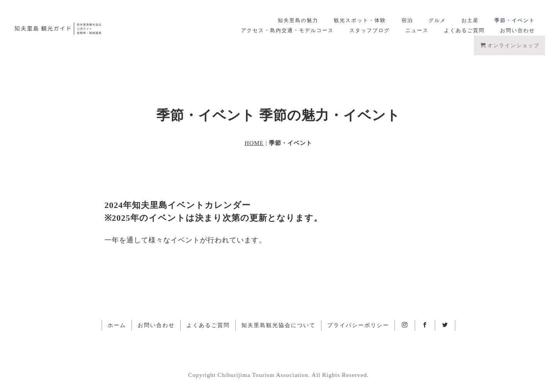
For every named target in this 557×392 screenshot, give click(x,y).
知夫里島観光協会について (278, 325)
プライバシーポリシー (358, 325)
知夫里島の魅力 (298, 20)
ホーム (117, 325)
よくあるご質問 (464, 30)
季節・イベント (515, 20)
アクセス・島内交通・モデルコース (287, 30)
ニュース (417, 30)
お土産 (470, 20)
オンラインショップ (510, 45)
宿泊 (407, 20)
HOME (254, 143)
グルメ (437, 20)
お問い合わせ (518, 30)
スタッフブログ (370, 30)
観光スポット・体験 (360, 20)
